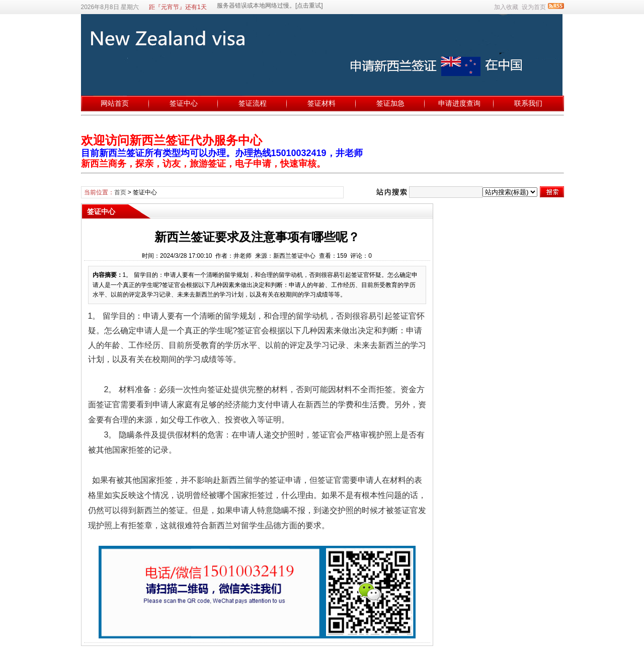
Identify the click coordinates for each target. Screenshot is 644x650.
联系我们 (528, 103)
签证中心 (184, 103)
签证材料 (321, 103)
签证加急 (390, 103)
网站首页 (115, 103)
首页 (120, 192)
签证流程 (253, 103)
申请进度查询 (459, 103)
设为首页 (534, 7)
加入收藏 (506, 7)
